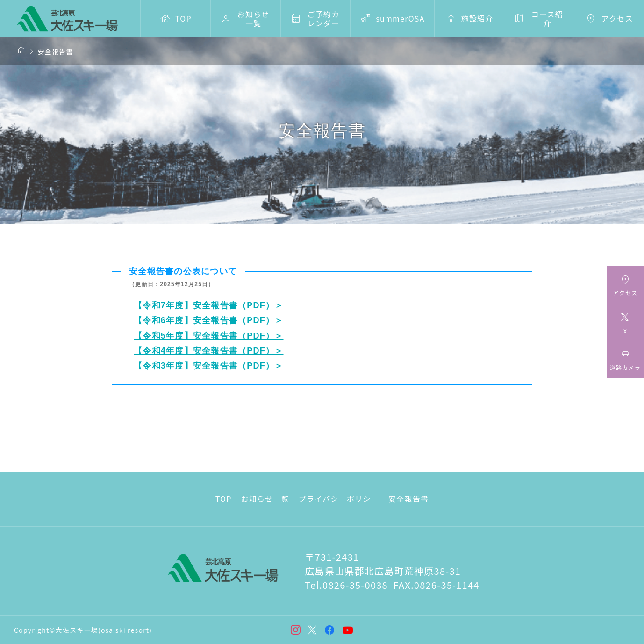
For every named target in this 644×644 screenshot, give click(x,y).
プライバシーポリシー (339, 499)
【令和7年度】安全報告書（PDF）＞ (209, 305)
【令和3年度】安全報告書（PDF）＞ (209, 366)
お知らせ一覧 (265, 499)
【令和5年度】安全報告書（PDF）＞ (209, 336)
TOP (224, 499)
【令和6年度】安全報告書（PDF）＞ (209, 320)
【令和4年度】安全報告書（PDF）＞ (209, 351)
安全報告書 (408, 499)
